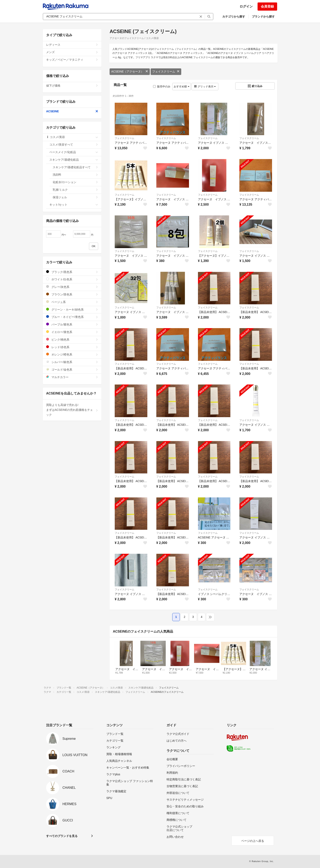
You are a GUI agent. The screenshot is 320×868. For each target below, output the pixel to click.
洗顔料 (75, 175)
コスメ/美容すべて (74, 145)
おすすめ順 (182, 86)
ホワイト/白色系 (72, 279)
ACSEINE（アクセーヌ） (130, 71)
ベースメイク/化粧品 (74, 152)
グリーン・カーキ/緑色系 (72, 309)
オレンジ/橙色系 (72, 354)
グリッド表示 (205, 86)
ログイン (246, 6)
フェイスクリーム (166, 71)
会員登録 (267, 6)
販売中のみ (162, 86)
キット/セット (74, 205)
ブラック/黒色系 (72, 272)
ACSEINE (72, 111)
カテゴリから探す (234, 17)
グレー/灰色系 (72, 287)
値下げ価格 (72, 86)
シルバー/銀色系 (72, 362)
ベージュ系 (72, 302)
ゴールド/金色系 (72, 369)
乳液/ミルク (75, 190)
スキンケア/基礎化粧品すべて (75, 167)
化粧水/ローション (75, 182)
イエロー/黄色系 (72, 332)
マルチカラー (72, 377)
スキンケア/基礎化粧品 (74, 160)
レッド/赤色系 (72, 347)
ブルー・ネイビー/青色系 (72, 317)
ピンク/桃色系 (72, 339)
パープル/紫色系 (72, 324)
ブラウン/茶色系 (72, 294)
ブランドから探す (263, 17)
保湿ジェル (75, 197)
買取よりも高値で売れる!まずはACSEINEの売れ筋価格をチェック (72, 410)
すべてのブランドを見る (62, 836)
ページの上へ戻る (253, 841)
